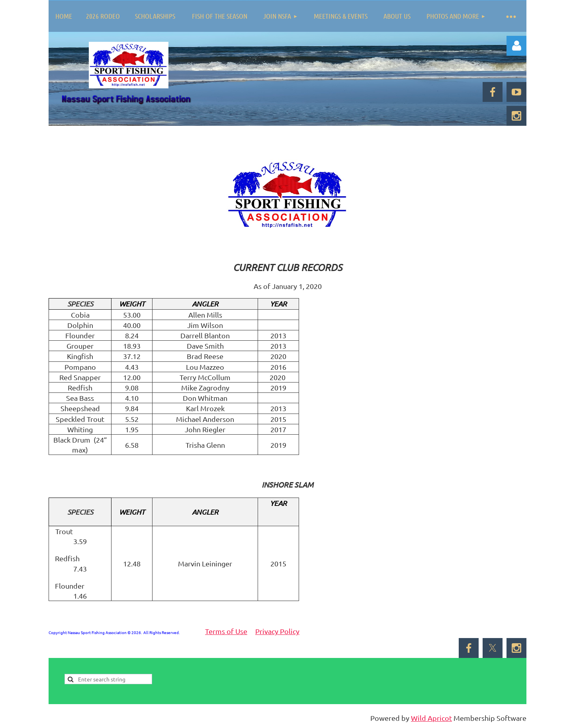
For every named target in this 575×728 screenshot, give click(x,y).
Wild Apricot (431, 718)
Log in (516, 46)
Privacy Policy (277, 631)
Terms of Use (226, 631)
